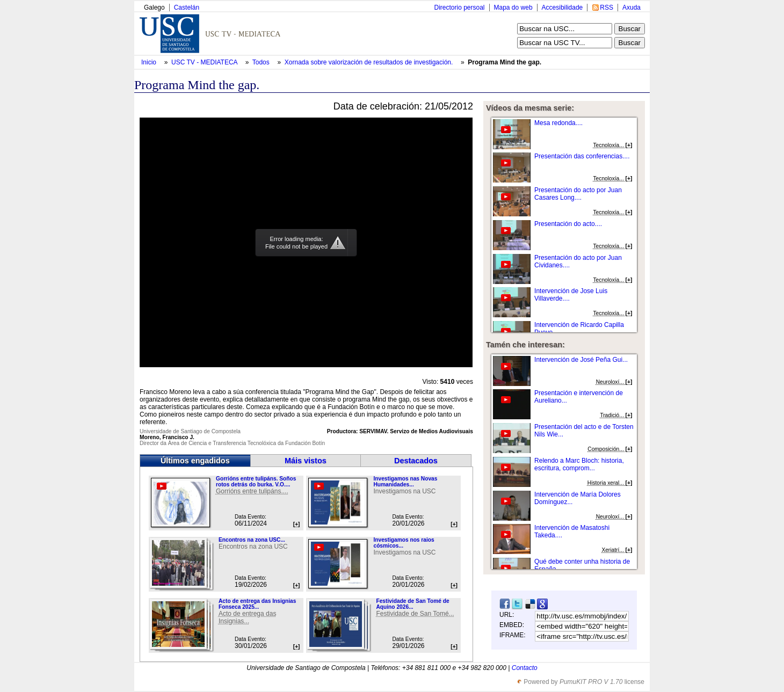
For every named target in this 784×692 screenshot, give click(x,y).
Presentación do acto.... (568, 224)
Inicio (150, 62)
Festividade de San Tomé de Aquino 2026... (412, 604)
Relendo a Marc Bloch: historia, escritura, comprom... (579, 464)
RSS (607, 8)
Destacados (416, 461)
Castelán (187, 8)
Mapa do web (513, 8)
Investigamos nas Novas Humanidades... (405, 482)
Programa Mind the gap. (504, 62)
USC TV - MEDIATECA (205, 62)
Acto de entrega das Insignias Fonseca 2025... (257, 604)
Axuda (631, 8)
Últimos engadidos (195, 461)
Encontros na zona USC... (252, 540)
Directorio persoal (459, 8)
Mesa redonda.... (558, 123)
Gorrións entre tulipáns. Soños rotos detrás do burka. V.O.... (256, 482)
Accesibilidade (562, 8)
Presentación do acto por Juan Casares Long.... (578, 194)
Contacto (525, 668)
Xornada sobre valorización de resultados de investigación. (370, 62)
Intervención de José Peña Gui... (581, 360)
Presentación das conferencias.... (582, 156)
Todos (262, 62)
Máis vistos (306, 461)
